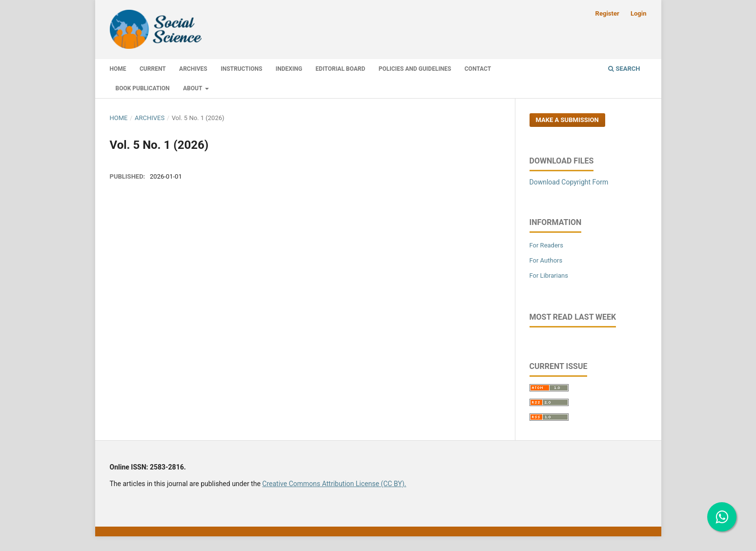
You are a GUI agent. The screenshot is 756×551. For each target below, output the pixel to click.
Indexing (289, 69)
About (193, 88)
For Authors (546, 260)
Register (607, 13)
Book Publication (143, 88)
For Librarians (549, 275)
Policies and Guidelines (415, 69)
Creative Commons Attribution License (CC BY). (334, 484)
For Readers (547, 245)
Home (118, 69)
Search (624, 69)
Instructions (241, 69)
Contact (478, 69)
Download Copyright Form (569, 182)
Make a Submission (567, 120)
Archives (193, 69)
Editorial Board (341, 69)
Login (639, 13)
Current (153, 69)
